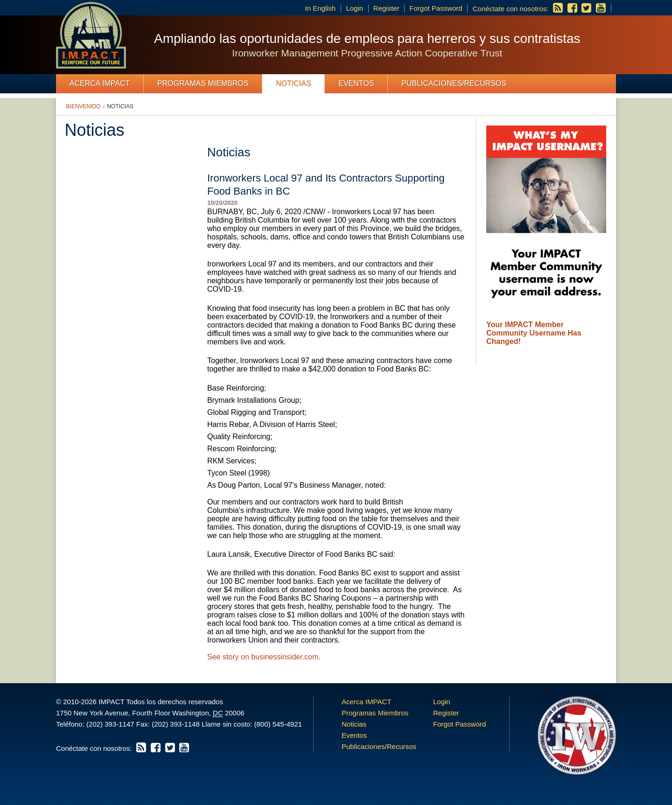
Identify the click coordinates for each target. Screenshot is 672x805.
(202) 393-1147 (110, 724)
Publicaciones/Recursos (454, 83)
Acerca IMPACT (100, 83)
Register (386, 8)
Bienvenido (84, 106)
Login (354, 8)
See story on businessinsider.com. (264, 657)
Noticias (294, 83)
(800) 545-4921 (278, 724)
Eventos (356, 83)
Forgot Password (436, 8)
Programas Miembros (203, 83)
